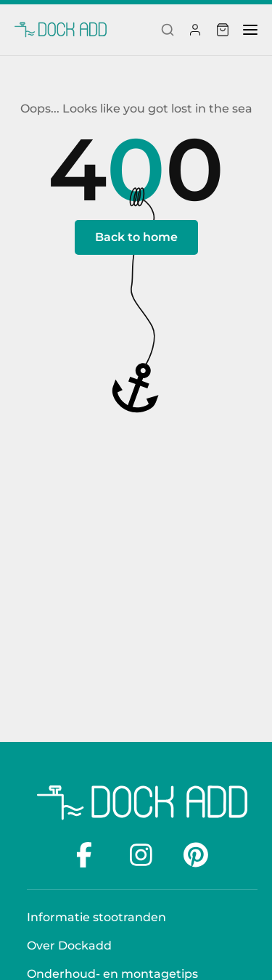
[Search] (168, 30)
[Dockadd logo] (142, 803)
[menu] (250, 30)
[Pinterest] (196, 855)
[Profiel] (195, 30)
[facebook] (88, 855)
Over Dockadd (69, 946)
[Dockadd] (61, 30)
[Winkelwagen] (223, 30)
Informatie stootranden (96, 917)
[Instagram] (142, 855)
